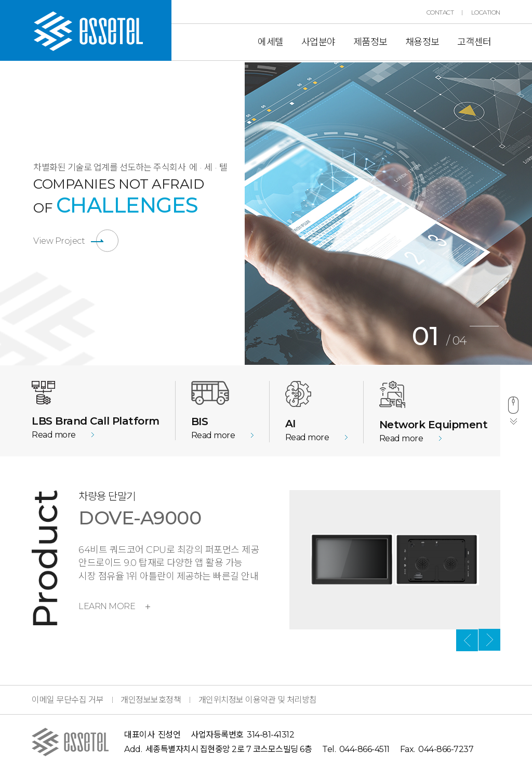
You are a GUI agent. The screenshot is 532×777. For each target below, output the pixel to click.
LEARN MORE (114, 606)
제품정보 (370, 42)
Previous (237, 214)
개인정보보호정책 (151, 700)
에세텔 (271, 42)
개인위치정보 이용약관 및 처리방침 (258, 700)
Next (489, 640)
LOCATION (486, 12)
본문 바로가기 (0, 0)
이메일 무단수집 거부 (68, 700)
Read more (54, 435)
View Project (59, 241)
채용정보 (422, 42)
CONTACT (440, 12)
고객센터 (474, 42)
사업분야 (318, 42)
